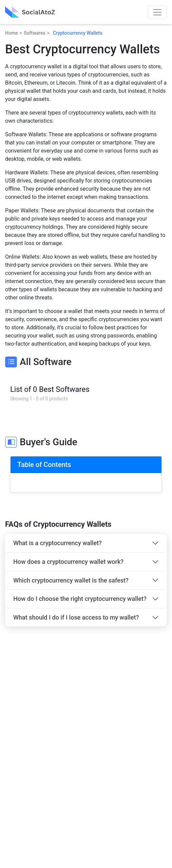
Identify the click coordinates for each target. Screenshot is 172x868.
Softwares (35, 33)
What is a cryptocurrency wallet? (57, 543)
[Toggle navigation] (157, 12)
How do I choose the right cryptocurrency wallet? (80, 599)
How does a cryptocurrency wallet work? (68, 562)
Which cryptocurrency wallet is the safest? (71, 580)
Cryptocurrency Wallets (78, 33)
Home (12, 33)
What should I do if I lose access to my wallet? (76, 617)
